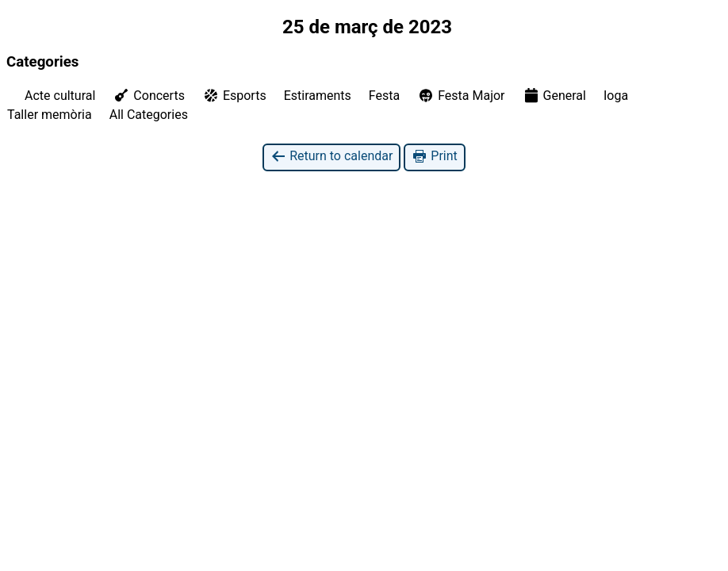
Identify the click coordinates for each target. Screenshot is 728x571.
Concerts (149, 95)
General (554, 95)
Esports (234, 96)
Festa (384, 96)
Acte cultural (60, 96)
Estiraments (318, 96)
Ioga (616, 96)
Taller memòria (50, 115)
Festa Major (461, 96)
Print (434, 157)
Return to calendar (331, 157)
